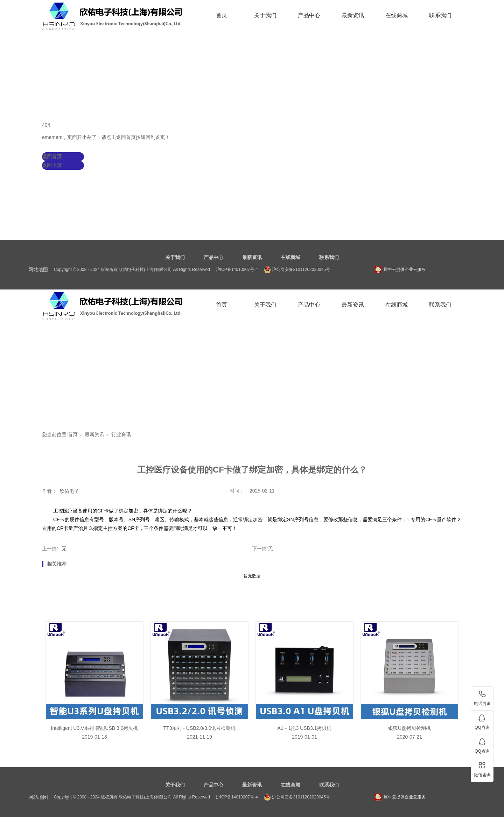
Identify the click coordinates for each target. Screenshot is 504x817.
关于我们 (265, 15)
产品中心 (309, 15)
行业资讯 (121, 434)
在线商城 (397, 15)
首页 (222, 15)
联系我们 (440, 15)
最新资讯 (353, 15)
